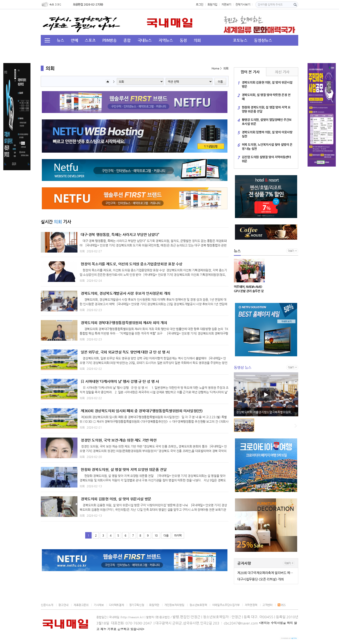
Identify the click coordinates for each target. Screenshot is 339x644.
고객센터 (267, 605)
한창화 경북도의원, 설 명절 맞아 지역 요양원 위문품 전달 (124, 469)
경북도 (110, 50)
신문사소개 (47, 605)
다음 (166, 535)
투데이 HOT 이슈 (71, 50)
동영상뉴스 (263, 40)
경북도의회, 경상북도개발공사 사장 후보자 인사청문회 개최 (126, 293)
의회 (197, 40)
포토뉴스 (240, 40)
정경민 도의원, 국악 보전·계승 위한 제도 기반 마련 (119, 440)
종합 (127, 40)
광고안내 (63, 605)
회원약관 (154, 605)
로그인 (200, 4)
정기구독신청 (137, 605)
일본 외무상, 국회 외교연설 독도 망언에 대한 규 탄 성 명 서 (125, 352)
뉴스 (60, 40)
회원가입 (212, 4)
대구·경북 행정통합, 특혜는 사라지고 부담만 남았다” (120, 235)
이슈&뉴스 (131, 50)
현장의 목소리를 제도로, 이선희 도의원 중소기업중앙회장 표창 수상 (132, 264)
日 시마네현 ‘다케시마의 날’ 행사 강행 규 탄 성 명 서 (120, 381)
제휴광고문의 (81, 605)
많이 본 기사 (250, 72)
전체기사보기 (243, 4)
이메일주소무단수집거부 (226, 605)
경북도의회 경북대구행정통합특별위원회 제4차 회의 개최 (124, 323)
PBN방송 (109, 40)
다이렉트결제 (117, 605)
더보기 (291, 251)
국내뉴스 (145, 40)
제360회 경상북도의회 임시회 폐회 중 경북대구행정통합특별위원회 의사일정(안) (142, 411)
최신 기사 (282, 72)
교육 (95, 50)
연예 (74, 40)
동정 (183, 40)
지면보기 (226, 4)
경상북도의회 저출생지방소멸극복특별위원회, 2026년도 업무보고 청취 (267, 412)
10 (156, 535)
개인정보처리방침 (174, 605)
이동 (220, 82)
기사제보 (99, 605)
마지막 (178, 535)
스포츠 (90, 40)
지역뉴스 (166, 40)
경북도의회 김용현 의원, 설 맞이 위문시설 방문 (116, 499)
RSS (282, 605)
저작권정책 (251, 605)
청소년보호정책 (198, 605)
